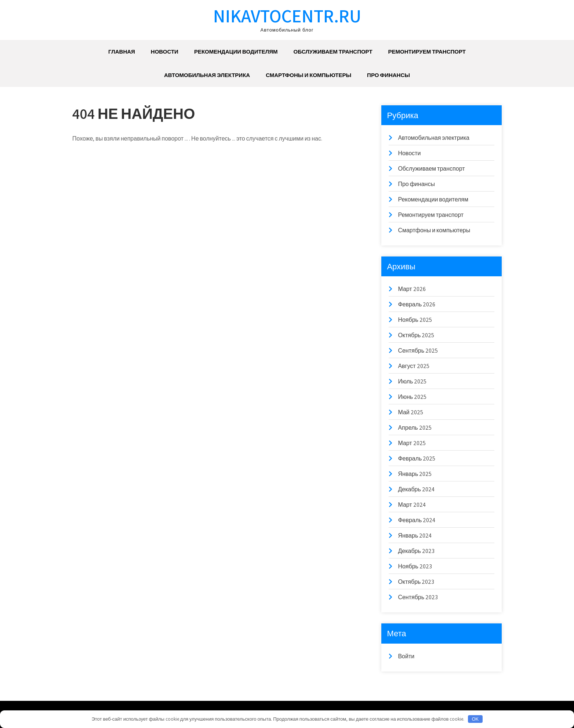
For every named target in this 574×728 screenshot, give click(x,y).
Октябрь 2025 (416, 335)
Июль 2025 (412, 381)
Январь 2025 (415, 474)
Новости (165, 52)
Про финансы (388, 75)
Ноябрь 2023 (415, 566)
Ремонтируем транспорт (427, 52)
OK (475, 719)
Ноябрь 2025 (415, 320)
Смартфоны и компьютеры (308, 75)
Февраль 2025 (417, 458)
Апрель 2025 (415, 428)
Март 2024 (412, 505)
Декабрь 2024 (416, 489)
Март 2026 (412, 289)
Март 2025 (412, 443)
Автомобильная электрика (207, 75)
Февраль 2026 (417, 304)
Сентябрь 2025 (418, 351)
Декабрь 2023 (416, 551)
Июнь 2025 (412, 397)
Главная (122, 52)
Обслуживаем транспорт (333, 52)
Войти (406, 656)
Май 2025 (410, 412)
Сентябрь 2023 (418, 597)
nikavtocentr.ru (287, 16)
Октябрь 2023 (416, 582)
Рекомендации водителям (236, 52)
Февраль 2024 (417, 520)
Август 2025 (413, 366)
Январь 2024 (415, 536)
